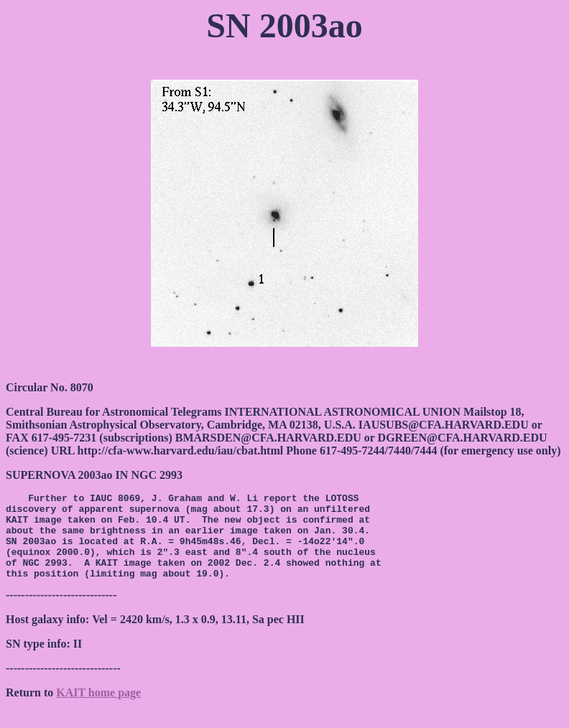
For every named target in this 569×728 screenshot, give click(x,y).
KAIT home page (98, 710)
